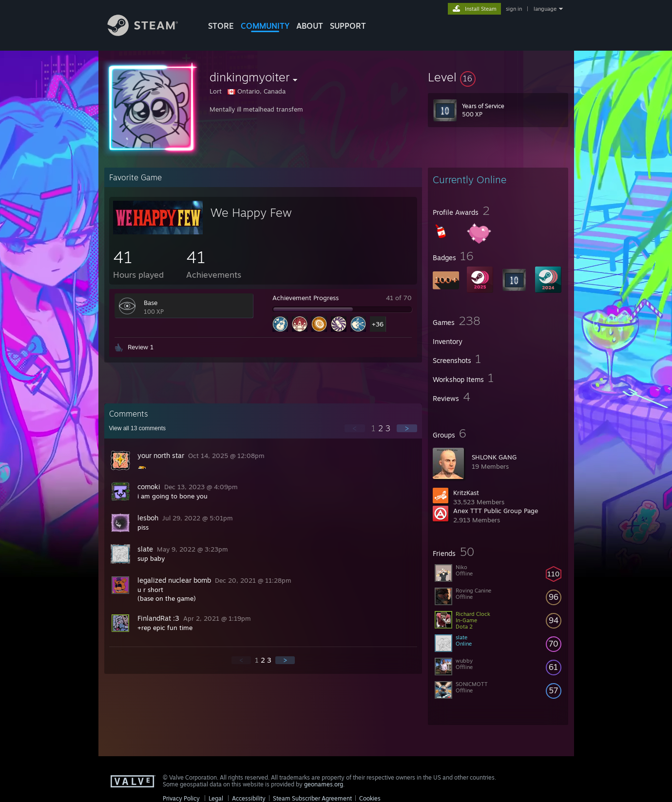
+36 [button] (378, 324)
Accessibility (249, 798)
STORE (221, 26)
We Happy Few (251, 212)
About (310, 26)
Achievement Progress (306, 298)
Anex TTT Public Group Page (496, 511)
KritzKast (466, 493)
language (545, 9)
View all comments (138, 428)
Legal (216, 798)
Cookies (370, 798)
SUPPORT (348, 26)
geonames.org (324, 784)
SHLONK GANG (494, 457)
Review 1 (141, 347)
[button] (498, 77)
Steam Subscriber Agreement (312, 798)
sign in (514, 9)
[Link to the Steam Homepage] (150, 33)
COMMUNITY (265, 26)
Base (151, 303)
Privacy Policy (181, 798)
